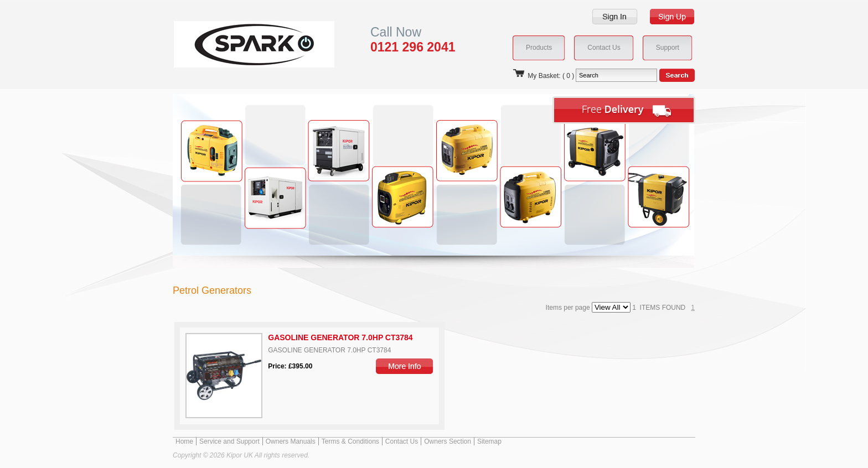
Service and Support (229, 441)
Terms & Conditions (350, 441)
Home (184, 441)
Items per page (589, 308)
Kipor (237, 44)
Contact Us (402, 441)
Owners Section (448, 441)
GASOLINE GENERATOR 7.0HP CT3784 (340, 337)
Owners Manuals (291, 441)
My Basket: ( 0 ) (543, 76)
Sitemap (489, 441)
